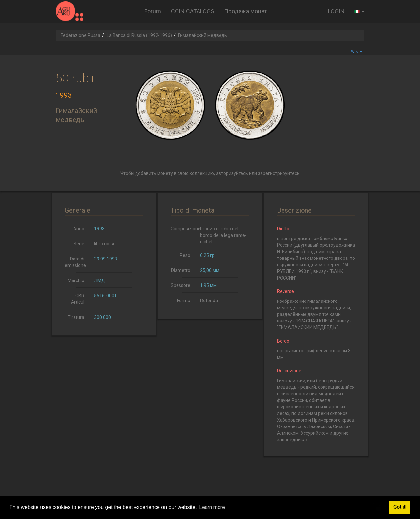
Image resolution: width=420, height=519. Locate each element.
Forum (153, 11)
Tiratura (76, 317)
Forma (184, 301)
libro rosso (105, 244)
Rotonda (209, 301)
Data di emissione (75, 262)
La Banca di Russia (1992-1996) (139, 35)
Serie (79, 244)
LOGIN (336, 11)
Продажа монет (246, 11)
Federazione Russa (81, 35)
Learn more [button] (212, 507)
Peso (185, 255)
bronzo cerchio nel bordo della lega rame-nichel (223, 235)
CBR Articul (78, 299)
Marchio (76, 280)
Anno (79, 229)
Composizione (183, 229)
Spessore (180, 285)
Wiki (357, 52)
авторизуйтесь (232, 173)
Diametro (181, 270)
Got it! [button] (400, 507)
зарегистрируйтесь (279, 173)
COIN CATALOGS (193, 11)
